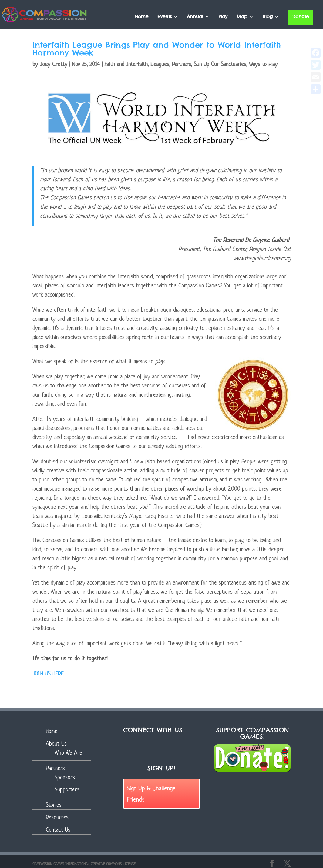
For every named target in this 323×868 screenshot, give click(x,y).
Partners (182, 64)
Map (242, 17)
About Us (56, 744)
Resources (57, 817)
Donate (301, 17)
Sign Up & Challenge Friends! (151, 794)
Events (165, 17)
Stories (54, 805)
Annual (195, 17)
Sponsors (65, 777)
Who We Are (68, 753)
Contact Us (58, 830)
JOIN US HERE (48, 674)
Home (142, 17)
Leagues (160, 64)
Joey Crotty (54, 64)
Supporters (67, 789)
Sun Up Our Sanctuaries (220, 64)
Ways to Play (263, 64)
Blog (268, 17)
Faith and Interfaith (126, 64)
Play (223, 17)
